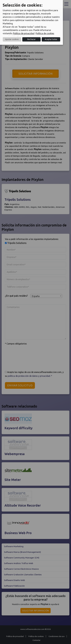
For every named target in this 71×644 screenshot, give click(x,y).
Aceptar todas (51, 39)
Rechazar (32, 39)
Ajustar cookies (12, 39)
